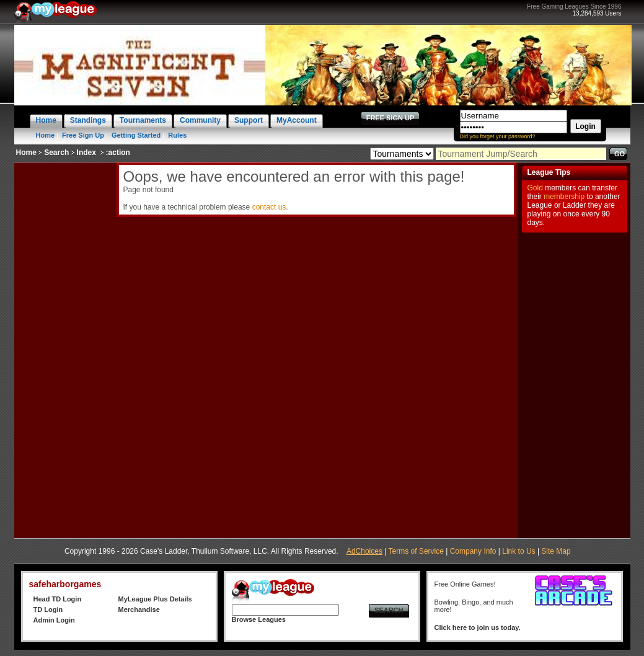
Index (86, 153)
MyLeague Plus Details (155, 599)
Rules (177, 135)
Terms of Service (416, 551)
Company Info (473, 551)
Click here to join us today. (478, 627)
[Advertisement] (64, 348)
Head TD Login (58, 599)
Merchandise (139, 609)
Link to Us (518, 551)
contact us (269, 207)
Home (46, 135)
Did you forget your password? (498, 136)
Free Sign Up (83, 135)
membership (564, 197)
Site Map (556, 551)
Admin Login (54, 620)
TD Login (48, 609)
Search (56, 153)
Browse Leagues (259, 619)
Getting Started (136, 135)
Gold (535, 188)
